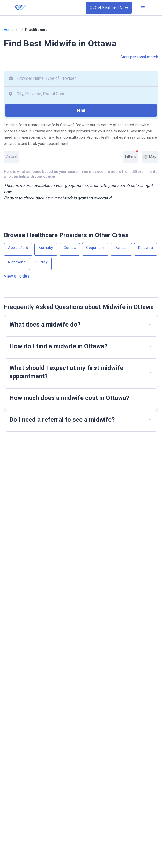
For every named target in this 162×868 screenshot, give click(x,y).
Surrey (42, 262)
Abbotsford (18, 248)
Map (150, 157)
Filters (131, 155)
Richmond (17, 262)
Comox (70, 248)
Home (9, 30)
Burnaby (46, 248)
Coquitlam (95, 248)
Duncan (121, 248)
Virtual (11, 156)
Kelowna (146, 248)
